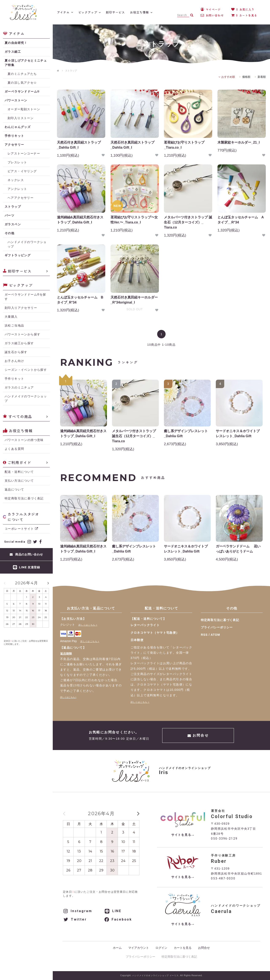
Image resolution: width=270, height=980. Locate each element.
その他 (9, 233)
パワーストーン (16, 100)
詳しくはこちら (87, 625)
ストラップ (71, 71)
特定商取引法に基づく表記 (24, 498)
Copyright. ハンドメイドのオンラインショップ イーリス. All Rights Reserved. (161, 975)
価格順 (246, 77)
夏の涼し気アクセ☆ (22, 83)
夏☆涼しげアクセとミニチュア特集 (26, 63)
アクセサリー (14, 145)
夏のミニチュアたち (22, 74)
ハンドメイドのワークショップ (27, 244)
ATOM (215, 635)
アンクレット (17, 189)
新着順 (262, 77)
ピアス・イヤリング (22, 171)
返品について (14, 489)
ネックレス (16, 180)
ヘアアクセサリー (21, 198)
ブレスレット (17, 162)
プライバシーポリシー (217, 627)
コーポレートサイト (21, 529)
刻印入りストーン (21, 118)
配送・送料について (19, 472)
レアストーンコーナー (24, 153)
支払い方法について (19, 481)
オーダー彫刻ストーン (24, 109)
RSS (204, 635)
